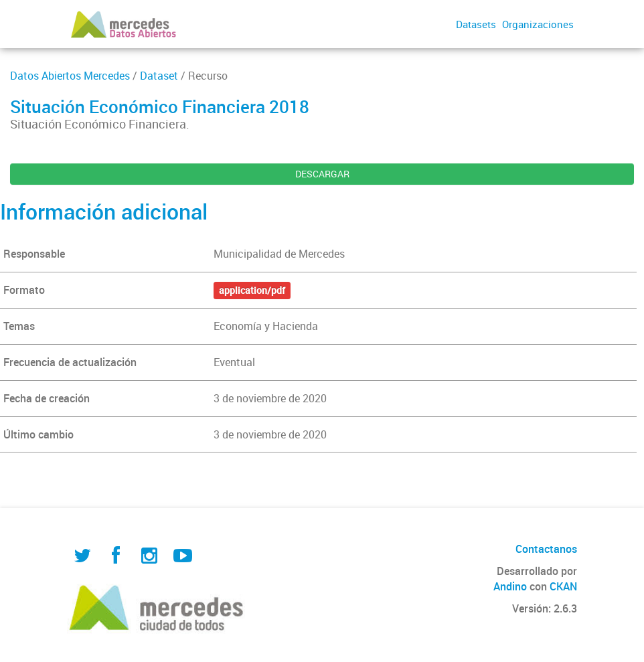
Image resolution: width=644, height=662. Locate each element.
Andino (510, 586)
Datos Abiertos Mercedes (70, 76)
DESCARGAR (322, 174)
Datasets (476, 24)
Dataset (159, 76)
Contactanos (546, 549)
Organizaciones (538, 24)
